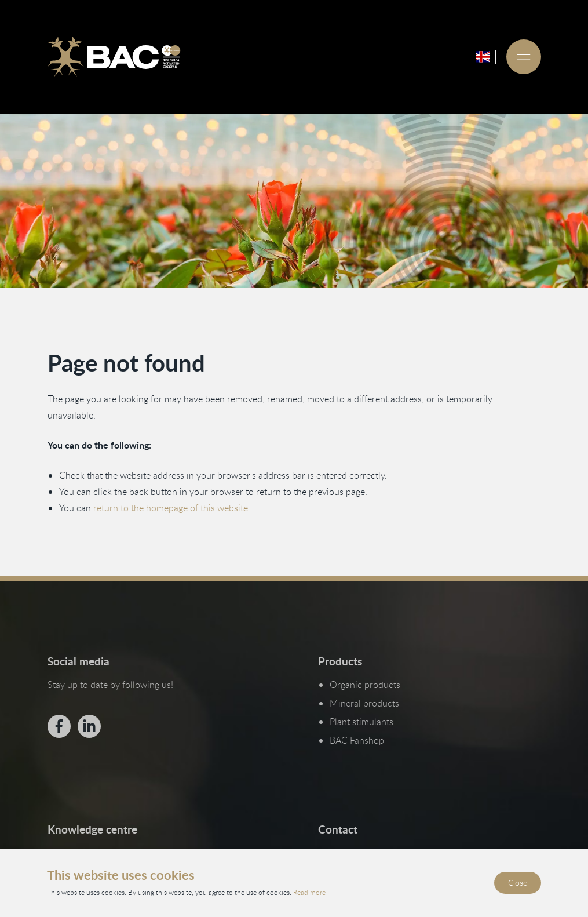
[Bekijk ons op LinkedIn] (89, 726)
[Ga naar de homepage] (114, 57)
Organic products (364, 685)
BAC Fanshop (356, 740)
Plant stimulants (361, 722)
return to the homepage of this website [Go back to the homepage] (170, 508)
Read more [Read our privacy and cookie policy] (309, 892)
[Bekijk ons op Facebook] (59, 726)
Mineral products (364, 703)
